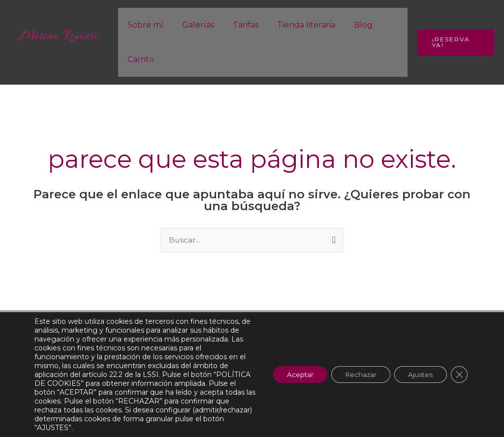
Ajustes (419, 375)
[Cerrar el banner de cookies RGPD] (459, 375)
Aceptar (293, 375)
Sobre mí (144, 25)
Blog (350, 25)
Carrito (139, 59)
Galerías (194, 25)
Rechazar (356, 375)
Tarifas (238, 25)
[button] (454, 42)
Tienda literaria (296, 25)
